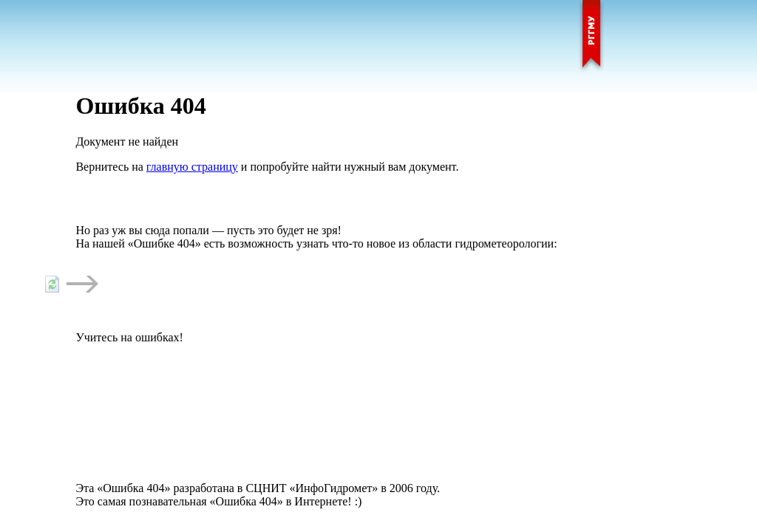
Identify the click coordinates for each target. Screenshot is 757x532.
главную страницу (192, 167)
